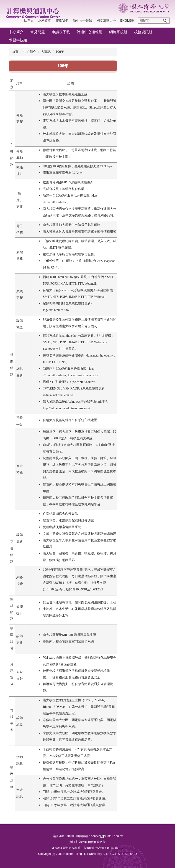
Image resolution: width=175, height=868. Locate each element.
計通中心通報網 (90, 32)
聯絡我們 (62, 20)
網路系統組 (118, 32)
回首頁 (29, 20)
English (127, 20)
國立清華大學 (106, 20)
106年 (60, 52)
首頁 (15, 52)
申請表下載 (61, 32)
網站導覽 (45, 20)
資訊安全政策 (78, 842)
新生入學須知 (82, 20)
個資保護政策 (97, 842)
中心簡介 (16, 32)
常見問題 (38, 32)
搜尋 (165, 21)
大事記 (46, 52)
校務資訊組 (143, 32)
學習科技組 (18, 40)
